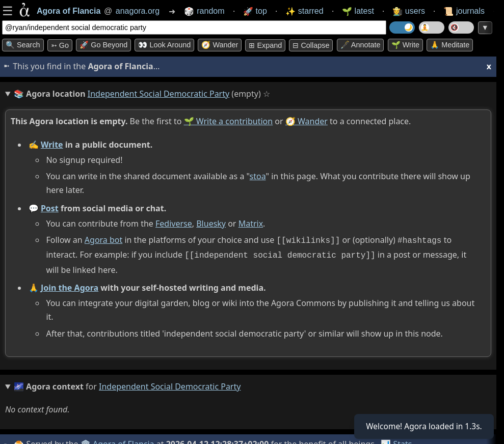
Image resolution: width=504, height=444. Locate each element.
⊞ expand (265, 45)
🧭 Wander (220, 45)
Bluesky (211, 224)
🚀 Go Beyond (103, 45)
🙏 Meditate (450, 45)
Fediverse (174, 224)
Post (50, 208)
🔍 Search (23, 45)
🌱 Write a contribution (229, 121)
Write (52, 145)
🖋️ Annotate (361, 45)
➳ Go (60, 45)
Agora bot (103, 240)
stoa (258, 176)
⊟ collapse (311, 45)
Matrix (251, 224)
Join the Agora (70, 286)
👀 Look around (164, 45)
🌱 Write (405, 45)
